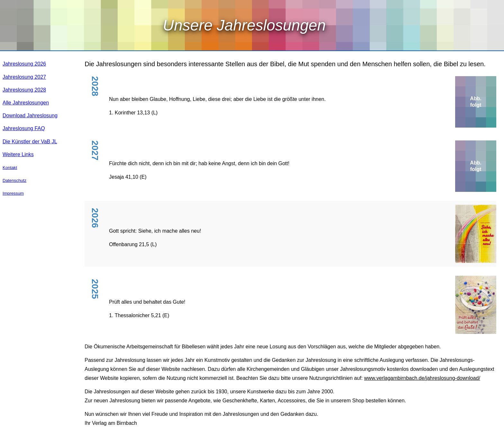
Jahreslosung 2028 (24, 90)
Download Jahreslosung (30, 116)
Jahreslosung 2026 (24, 64)
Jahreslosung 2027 (24, 77)
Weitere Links (18, 154)
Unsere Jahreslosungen (244, 25)
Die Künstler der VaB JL (30, 142)
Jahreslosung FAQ (24, 128)
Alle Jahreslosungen (26, 103)
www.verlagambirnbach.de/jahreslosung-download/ (422, 378)
